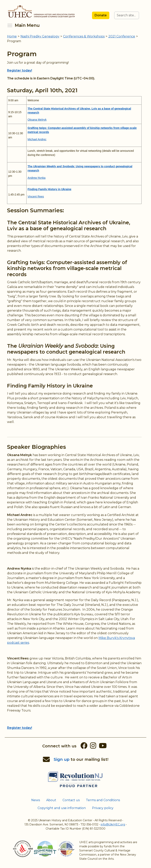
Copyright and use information (62, 808)
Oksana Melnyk (37, 120)
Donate (101, 15)
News (36, 800)
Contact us (71, 800)
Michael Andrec (37, 139)
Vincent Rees (36, 197)
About (51, 800)
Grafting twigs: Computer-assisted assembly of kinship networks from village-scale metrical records (67, 268)
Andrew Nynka (36, 178)
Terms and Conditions (103, 800)
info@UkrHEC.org (113, 824)
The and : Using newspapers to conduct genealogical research (66, 349)
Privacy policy (103, 808)
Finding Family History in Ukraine (50, 386)
